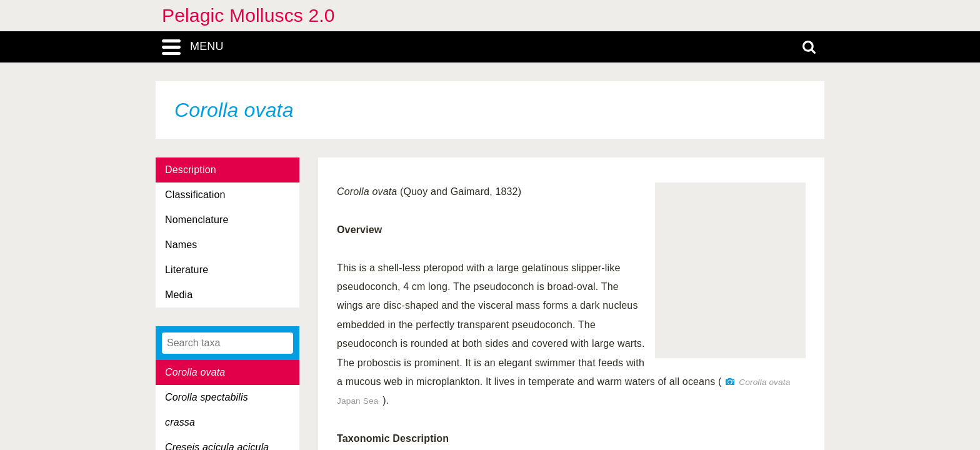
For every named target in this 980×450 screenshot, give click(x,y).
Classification (195, 195)
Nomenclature (197, 220)
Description (191, 170)
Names (181, 245)
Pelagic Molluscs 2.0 (248, 15)
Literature (187, 270)
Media (179, 295)
